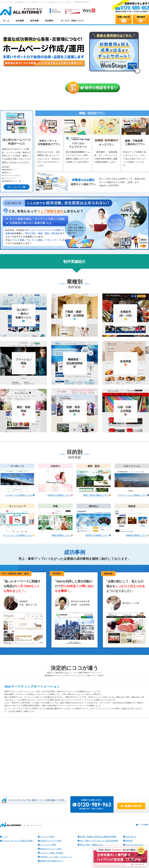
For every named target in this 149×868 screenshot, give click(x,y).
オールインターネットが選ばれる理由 (17, 841)
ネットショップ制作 (48, 845)
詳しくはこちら (17, 187)
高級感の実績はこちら (137, 535)
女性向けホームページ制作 (51, 841)
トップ (5, 837)
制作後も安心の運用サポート (52, 861)
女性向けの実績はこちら (60, 495)
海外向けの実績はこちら (98, 535)
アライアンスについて (134, 845)
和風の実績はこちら (62, 535)
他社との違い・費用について (91, 845)
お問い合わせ (131, 837)
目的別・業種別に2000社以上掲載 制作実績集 (98, 837)
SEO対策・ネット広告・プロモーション (56, 857)
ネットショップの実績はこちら (19, 535)
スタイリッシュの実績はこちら (133, 495)
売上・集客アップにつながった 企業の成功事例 (99, 841)
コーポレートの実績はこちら (20, 495)
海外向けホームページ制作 (51, 849)
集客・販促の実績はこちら (97, 495)
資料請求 (129, 841)
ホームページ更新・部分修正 (52, 853)
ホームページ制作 (47, 837)
